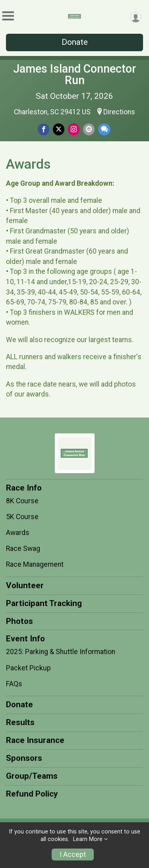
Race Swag (23, 549)
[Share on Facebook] (44, 129)
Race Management (35, 564)
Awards (18, 533)
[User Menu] (136, 17)
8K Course (22, 501)
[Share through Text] (104, 129)
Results (20, 722)
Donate (75, 42)
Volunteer (25, 585)
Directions (119, 112)
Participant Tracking (44, 603)
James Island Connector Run (75, 74)
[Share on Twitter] (59, 129)
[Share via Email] (89, 129)
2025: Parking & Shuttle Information (61, 652)
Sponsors (24, 758)
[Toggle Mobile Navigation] (8, 16)
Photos (19, 621)
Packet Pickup (28, 668)
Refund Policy (32, 794)
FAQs (14, 684)
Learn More (88, 839)
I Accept (73, 855)
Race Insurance (35, 740)
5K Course (22, 517)
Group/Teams (32, 776)
